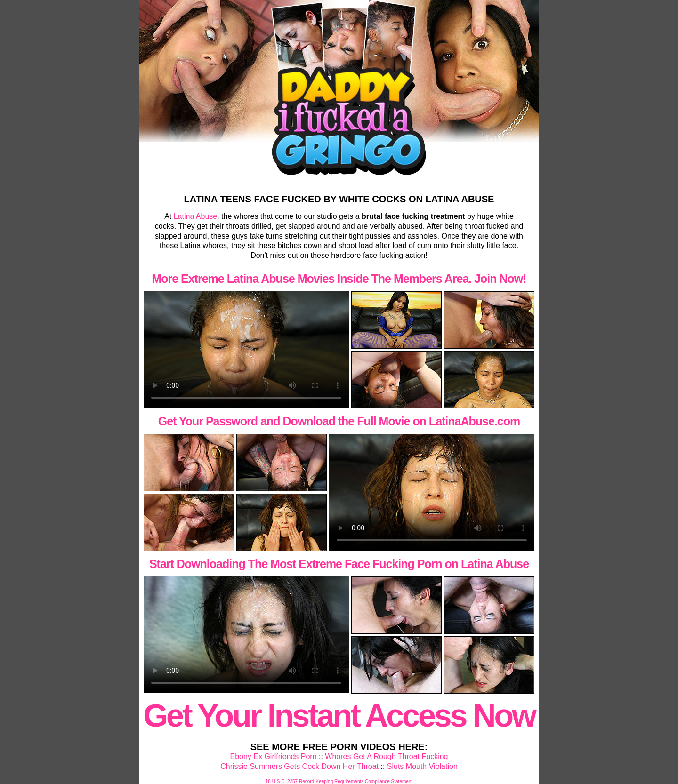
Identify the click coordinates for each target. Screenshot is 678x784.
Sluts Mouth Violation (422, 766)
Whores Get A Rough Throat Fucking (386, 756)
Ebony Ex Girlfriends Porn (273, 756)
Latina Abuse (196, 216)
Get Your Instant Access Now (339, 715)
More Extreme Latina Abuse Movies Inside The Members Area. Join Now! (339, 279)
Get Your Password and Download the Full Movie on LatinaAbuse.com (339, 421)
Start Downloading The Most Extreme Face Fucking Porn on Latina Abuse (339, 564)
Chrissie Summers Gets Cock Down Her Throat (299, 766)
